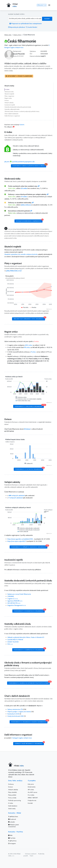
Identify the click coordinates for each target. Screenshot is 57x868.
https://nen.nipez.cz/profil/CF (17, 541)
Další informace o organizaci (12, 116)
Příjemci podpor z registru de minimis (19, 712)
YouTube (12, 838)
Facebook (12, 819)
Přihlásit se (42, 5)
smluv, (34, 352)
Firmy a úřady (12, 798)
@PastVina (12, 841)
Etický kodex (32, 787)
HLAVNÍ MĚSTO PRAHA (15, 640)
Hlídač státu (8, 35)
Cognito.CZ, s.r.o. (13, 599)
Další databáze (13, 806)
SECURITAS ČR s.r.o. (14, 603)
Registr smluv (8, 98)
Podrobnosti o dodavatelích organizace (29, 611)
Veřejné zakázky (9, 103)
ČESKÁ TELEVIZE (13, 642)
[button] (19, 76)
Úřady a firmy (17, 35)
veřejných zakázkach (17, 496)
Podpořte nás (32, 800)
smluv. (36, 341)
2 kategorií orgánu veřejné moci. (22, 738)
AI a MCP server (33, 792)
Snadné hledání (31, 27)
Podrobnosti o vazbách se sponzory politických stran (29, 683)
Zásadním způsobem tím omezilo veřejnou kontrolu (21, 254)
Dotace (7, 100)
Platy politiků (12, 795)
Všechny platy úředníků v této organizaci (29, 318)
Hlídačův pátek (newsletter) (13, 826)
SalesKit (22, 125)
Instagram (12, 843)
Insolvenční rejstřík (10, 105)
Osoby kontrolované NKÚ (16, 716)
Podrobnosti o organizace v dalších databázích (29, 721)
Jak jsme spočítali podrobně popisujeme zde (19, 162)
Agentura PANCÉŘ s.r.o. (15, 601)
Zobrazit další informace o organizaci (29, 743)
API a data (31, 790)
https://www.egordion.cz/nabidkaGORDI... (21, 539)
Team (31, 856)
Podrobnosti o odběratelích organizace (29, 649)
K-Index (7, 89)
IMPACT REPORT (33, 798)
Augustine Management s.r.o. (17, 605)
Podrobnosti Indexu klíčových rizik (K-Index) (29, 165)
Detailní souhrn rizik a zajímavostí (29, 221)
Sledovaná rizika (9, 92)
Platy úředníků (12, 792)
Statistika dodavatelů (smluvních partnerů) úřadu (18, 107)
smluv (27, 347)
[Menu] (49, 5)
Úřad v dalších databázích (11, 114)
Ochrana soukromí (31, 854)
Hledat (47, 19)
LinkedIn (12, 822)
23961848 (11, 596)
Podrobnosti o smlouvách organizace (29, 406)
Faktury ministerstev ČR (15, 709)
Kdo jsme (31, 784)
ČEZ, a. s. (10, 644)
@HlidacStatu (13, 817)
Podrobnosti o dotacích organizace (29, 469)
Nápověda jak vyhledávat (17, 27)
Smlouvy (11, 784)
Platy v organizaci (9, 96)
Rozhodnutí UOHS (13, 714)
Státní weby (12, 809)
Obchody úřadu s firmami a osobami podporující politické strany (22, 111)
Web (10, 835)
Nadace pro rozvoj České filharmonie (19, 594)
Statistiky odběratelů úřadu (12, 109)
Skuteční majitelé (9, 94)
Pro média (31, 795)
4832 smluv (29, 345)
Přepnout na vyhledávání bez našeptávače (26, 24)
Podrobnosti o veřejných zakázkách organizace (29, 546)
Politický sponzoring (14, 800)
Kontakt (30, 803)
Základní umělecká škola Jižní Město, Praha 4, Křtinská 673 (26, 637)
